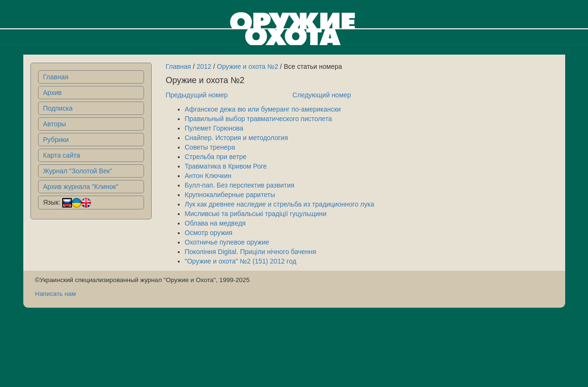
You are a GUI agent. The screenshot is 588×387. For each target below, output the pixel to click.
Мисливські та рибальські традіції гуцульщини (256, 214)
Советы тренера (210, 147)
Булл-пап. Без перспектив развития (240, 185)
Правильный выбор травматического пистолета (259, 119)
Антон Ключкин (208, 176)
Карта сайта (62, 155)
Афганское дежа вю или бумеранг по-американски (263, 109)
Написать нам (56, 294)
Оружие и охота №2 (247, 66)
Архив (53, 93)
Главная (56, 77)
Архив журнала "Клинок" (81, 187)
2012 (204, 66)
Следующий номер (322, 95)
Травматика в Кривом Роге (226, 166)
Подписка (58, 108)
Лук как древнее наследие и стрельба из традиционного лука (280, 204)
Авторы (55, 124)
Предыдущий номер (197, 95)
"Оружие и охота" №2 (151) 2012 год (241, 261)
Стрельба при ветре (216, 157)
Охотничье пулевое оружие (227, 242)
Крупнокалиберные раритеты (230, 195)
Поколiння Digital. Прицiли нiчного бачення (251, 252)
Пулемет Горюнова (214, 128)
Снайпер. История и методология (236, 138)
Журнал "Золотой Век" (78, 171)
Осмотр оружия (209, 233)
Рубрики (56, 140)
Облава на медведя (215, 223)
